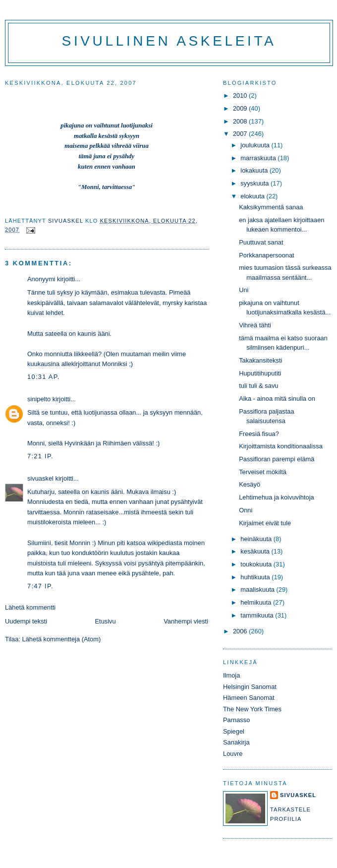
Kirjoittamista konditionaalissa (281, 446)
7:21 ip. (40, 456)
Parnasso (236, 720)
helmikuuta (257, 602)
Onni (246, 510)
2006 (241, 631)
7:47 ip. (40, 586)
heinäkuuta (257, 539)
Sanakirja (236, 742)
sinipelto (39, 399)
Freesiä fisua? (259, 434)
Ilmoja (231, 675)
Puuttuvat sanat (261, 242)
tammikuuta (258, 615)
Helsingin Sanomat (250, 687)
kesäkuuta (256, 551)
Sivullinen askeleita (169, 41)
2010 (241, 95)
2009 (241, 108)
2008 (241, 121)
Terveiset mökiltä (263, 472)
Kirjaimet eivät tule (265, 523)
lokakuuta (255, 170)
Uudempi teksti (26, 621)
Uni (244, 290)
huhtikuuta (256, 577)
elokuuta (253, 196)
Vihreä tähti (255, 325)
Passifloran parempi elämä (277, 459)
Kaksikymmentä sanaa (271, 207)
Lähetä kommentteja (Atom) (62, 639)
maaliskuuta (258, 589)
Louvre (233, 754)
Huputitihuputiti (260, 373)
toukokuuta (257, 564)
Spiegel (234, 731)
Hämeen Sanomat (249, 698)
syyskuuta (255, 183)
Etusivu (106, 621)
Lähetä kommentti (30, 607)
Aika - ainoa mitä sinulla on (277, 399)
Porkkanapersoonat (267, 255)
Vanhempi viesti (186, 621)
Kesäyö (250, 484)
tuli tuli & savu (258, 386)
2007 (241, 134)
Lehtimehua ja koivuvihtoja (277, 497)
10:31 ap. (44, 377)
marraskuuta (259, 158)
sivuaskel (40, 478)
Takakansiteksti (260, 360)
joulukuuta (256, 145)
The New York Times (252, 709)
